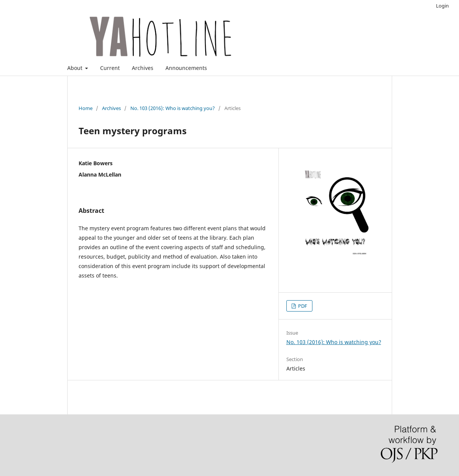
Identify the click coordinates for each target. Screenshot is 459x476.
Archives (143, 68)
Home (86, 108)
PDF (302, 306)
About (76, 68)
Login (442, 6)
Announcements (186, 68)
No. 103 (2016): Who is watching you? (173, 108)
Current (110, 68)
